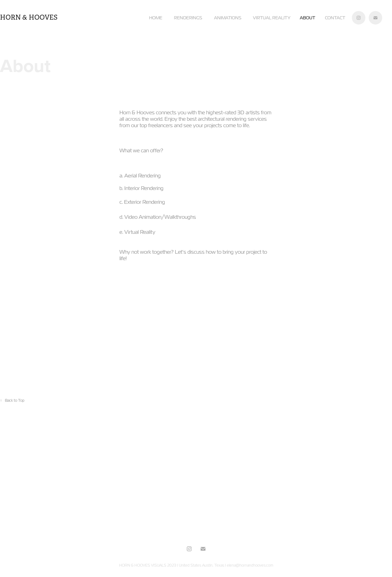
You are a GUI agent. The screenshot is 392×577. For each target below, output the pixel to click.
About (307, 18)
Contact (335, 18)
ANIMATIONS (228, 18)
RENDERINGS (188, 18)
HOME (156, 18)
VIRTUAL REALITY (272, 18)
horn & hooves (29, 17)
